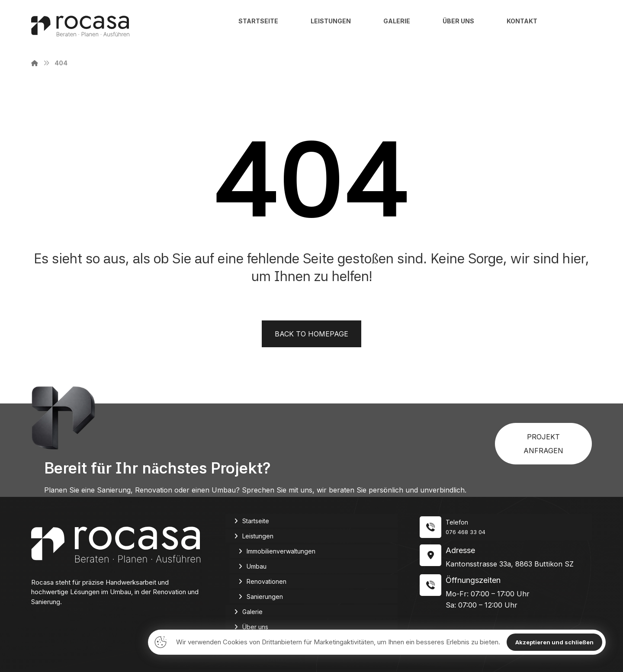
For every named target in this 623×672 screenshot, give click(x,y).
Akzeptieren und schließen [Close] (554, 642)
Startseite (256, 521)
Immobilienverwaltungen (281, 551)
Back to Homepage (311, 334)
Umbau (257, 566)
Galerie (252, 612)
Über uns (255, 627)
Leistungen (258, 536)
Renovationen (267, 581)
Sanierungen (265, 597)
